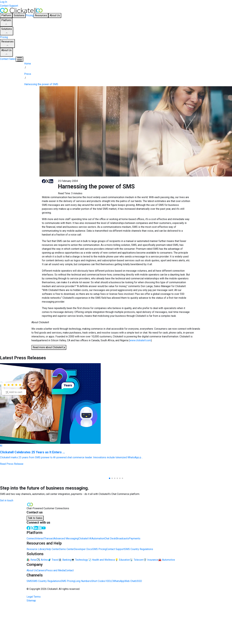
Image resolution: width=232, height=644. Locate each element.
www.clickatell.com (140, 340)
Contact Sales (8, 59)
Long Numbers (83, 581)
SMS (29, 581)
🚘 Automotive (167, 560)
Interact (40, 538)
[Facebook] (29, 528)
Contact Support (9, 6)
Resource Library (36, 549)
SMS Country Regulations (139, 549)
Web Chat (130, 581)
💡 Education (122, 560)
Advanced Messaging (66, 538)
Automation (98, 538)
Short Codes (98, 581)
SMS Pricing (99, 549)
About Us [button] (55, 15)
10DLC (109, 581)
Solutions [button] (19, 15)
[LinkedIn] (36, 528)
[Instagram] (40, 528)
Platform (6, 22)
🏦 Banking (65, 560)
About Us (6, 52)
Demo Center (67, 549)
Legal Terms (34, 597)
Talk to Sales (35, 518)
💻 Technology (80, 560)
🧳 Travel (53, 560)
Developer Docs (83, 549)
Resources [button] (41, 15)
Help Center (52, 549)
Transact (49, 538)
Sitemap (31, 601)
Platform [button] (6, 15)
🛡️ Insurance (151, 560)
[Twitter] (32, 528)
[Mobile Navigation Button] (19, 59)
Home (28, 64)
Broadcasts (122, 538)
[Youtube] (44, 528)
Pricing (30, 15)
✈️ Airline (42, 560)
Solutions (7, 31)
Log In (4, 2)
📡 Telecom (137, 560)
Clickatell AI (85, 538)
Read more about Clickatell (49, 347)
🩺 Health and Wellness (101, 560)
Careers (41, 570)
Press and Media (55, 570)
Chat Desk (110, 538)
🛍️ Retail (32, 560)
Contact (69, 570)
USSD (139, 581)
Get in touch (7, 500)
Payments (135, 538)
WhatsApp (119, 581)
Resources (7, 44)
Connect (31, 538)
